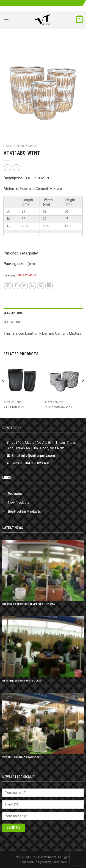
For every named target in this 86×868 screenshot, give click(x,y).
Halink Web (59, 862)
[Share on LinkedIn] (49, 286)
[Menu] (6, 19)
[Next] (83, 390)
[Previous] (3, 390)
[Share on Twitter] (24, 286)
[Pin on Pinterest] (41, 286)
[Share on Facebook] (16, 286)
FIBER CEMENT (27, 146)
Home (8, 146)
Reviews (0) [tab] (12, 322)
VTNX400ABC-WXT (59, 407)
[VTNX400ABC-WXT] (64, 380)
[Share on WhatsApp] (8, 286)
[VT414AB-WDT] (22, 380)
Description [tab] (13, 313)
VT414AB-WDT (14, 407)
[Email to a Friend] (32, 286)
